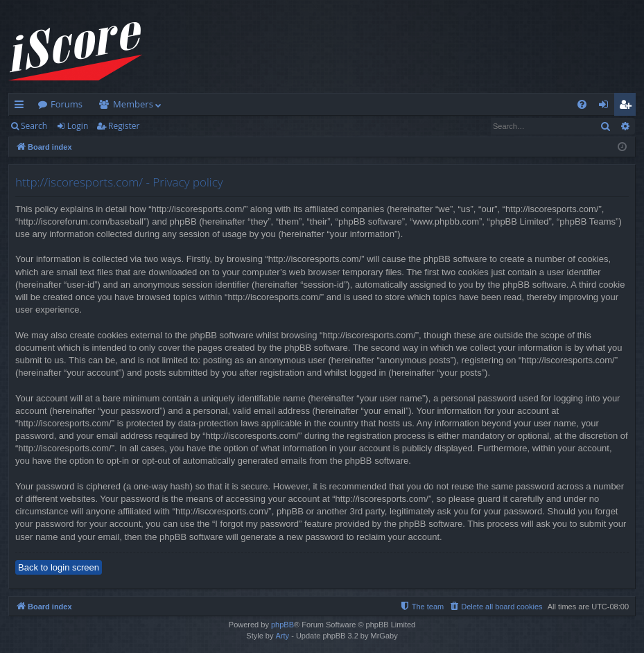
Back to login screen (59, 567)
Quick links (22, 107)
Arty (283, 636)
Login (78, 126)
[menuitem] (582, 104)
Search (34, 126)
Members (133, 104)
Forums (67, 104)
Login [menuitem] (606, 107)
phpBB (282, 625)
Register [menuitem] (628, 107)
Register (124, 126)
